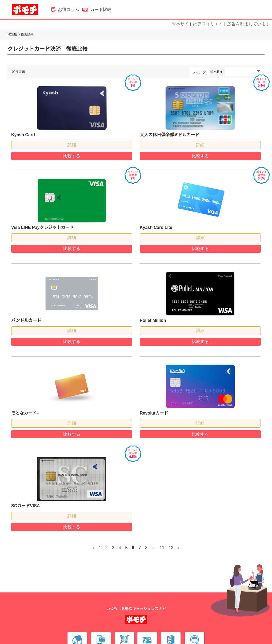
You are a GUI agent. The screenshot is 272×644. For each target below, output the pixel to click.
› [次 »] (178, 548)
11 (162, 548)
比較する (72, 156)
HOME (12, 34)
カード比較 (97, 9)
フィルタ (199, 72)
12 (171, 548)
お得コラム (65, 10)
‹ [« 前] (94, 548)
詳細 (72, 145)
